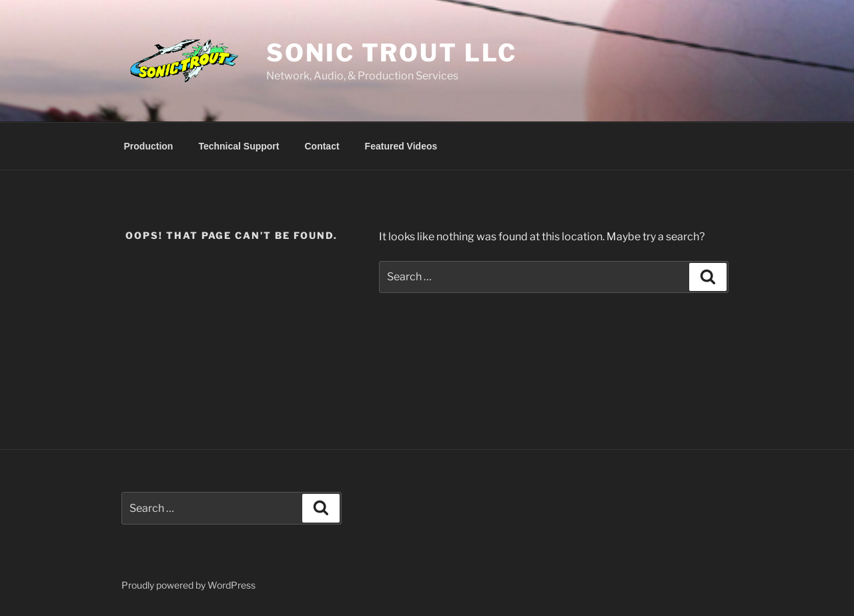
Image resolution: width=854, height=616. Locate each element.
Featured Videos (401, 146)
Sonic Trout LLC (391, 53)
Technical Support (239, 146)
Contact (322, 146)
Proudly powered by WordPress (188, 585)
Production (149, 146)
